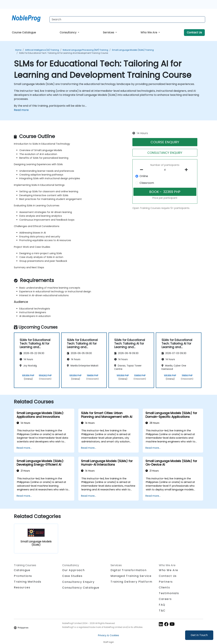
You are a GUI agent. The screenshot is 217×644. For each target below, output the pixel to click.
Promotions (23, 576)
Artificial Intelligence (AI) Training (42, 50)
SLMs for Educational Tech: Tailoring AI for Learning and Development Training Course (63, 53)
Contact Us (194, 32)
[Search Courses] (127, 19)
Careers (165, 599)
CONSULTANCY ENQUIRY (165, 153)
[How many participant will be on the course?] (165, 170)
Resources (22, 587)
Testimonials (169, 593)
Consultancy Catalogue (81, 588)
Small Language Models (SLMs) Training (133, 50)
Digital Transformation (129, 570)
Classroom (147, 183)
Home (18, 50)
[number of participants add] (187, 170)
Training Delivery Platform (131, 582)
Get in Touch (199, 635)
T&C (162, 611)
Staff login (109, 642)
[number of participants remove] (143, 170)
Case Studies (72, 576)
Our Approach (73, 570)
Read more (21, 110)
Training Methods (28, 582)
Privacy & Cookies (108, 635)
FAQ (162, 605)
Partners (166, 582)
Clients (164, 587)
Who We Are (149, 32)
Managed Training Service (131, 576)
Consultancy (68, 32)
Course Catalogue (24, 32)
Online (144, 176)
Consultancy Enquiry (78, 582)
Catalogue (22, 570)
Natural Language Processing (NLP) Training (85, 50)
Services (109, 32)
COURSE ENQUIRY (165, 142)
